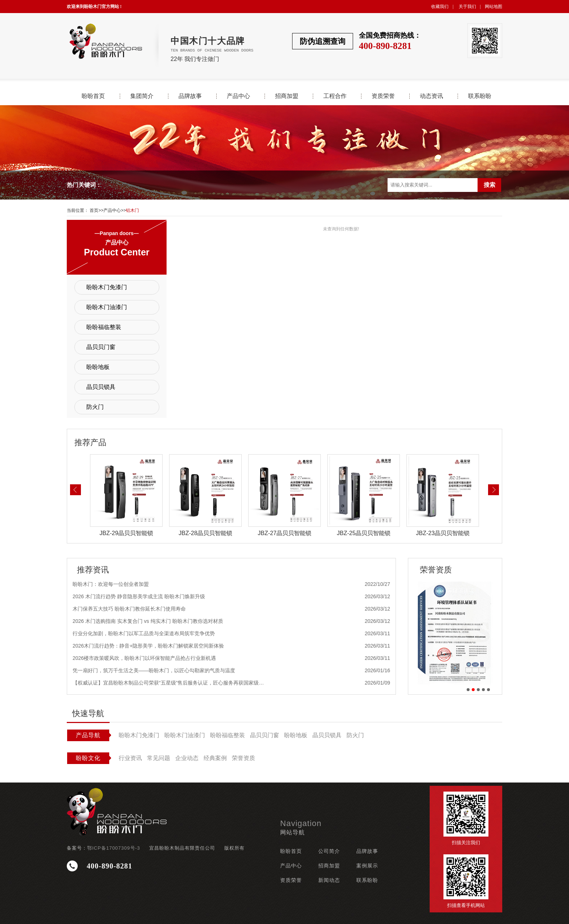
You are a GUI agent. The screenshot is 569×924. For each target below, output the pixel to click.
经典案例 (215, 758)
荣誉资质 (243, 758)
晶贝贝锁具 (101, 387)
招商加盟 (287, 96)
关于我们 (467, 7)
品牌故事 (190, 96)
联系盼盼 (480, 96)
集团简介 (142, 96)
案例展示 (367, 866)
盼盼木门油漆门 (107, 307)
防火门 (95, 407)
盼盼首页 (93, 96)
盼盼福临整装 (104, 327)
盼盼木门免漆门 (107, 287)
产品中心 (238, 96)
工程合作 (335, 96)
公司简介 (329, 851)
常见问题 (159, 758)
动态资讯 (431, 96)
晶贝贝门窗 (101, 347)
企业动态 (187, 758)
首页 (94, 210)
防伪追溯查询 (323, 41)
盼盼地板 (98, 367)
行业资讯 (130, 758)
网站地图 (494, 7)
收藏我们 (440, 7)
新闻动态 (329, 880)
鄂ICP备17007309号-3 (114, 848)
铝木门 (132, 210)
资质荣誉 (383, 96)
